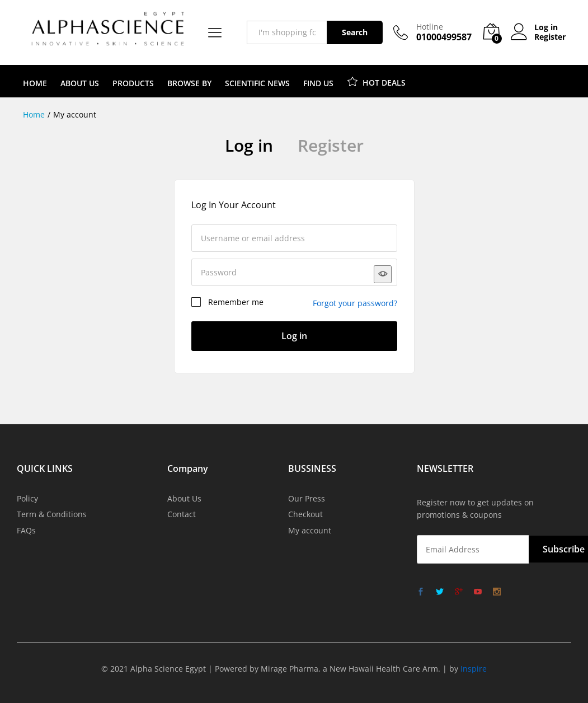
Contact (182, 514)
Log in (249, 145)
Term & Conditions (52, 514)
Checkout (305, 514)
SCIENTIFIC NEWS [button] (257, 83)
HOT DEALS (376, 81)
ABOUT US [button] (80, 83)
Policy (27, 498)
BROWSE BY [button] (189, 83)
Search (355, 32)
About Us (184, 498)
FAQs (26, 530)
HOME (35, 83)
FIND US (318, 83)
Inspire (474, 669)
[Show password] (383, 274)
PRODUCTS (133, 83)
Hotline (430, 27)
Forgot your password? (355, 303)
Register (550, 37)
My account (310, 530)
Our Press (307, 498)
